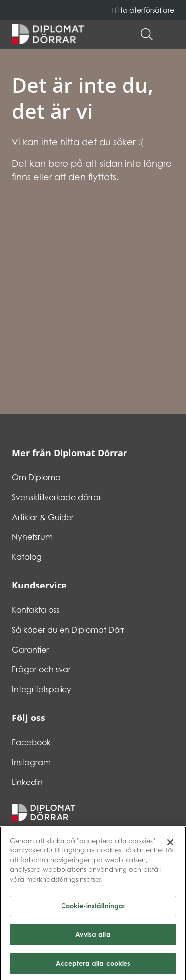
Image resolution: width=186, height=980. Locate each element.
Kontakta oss (35, 610)
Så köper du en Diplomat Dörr (68, 630)
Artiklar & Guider (43, 517)
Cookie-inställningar (93, 908)
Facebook (31, 742)
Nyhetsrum (32, 537)
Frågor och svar (41, 669)
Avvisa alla (93, 937)
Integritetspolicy (42, 689)
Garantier (30, 650)
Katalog (27, 557)
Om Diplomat (37, 477)
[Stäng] (170, 845)
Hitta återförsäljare (143, 10)
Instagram (31, 762)
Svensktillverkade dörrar (57, 497)
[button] (169, 34)
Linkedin (27, 782)
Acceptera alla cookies (93, 966)
